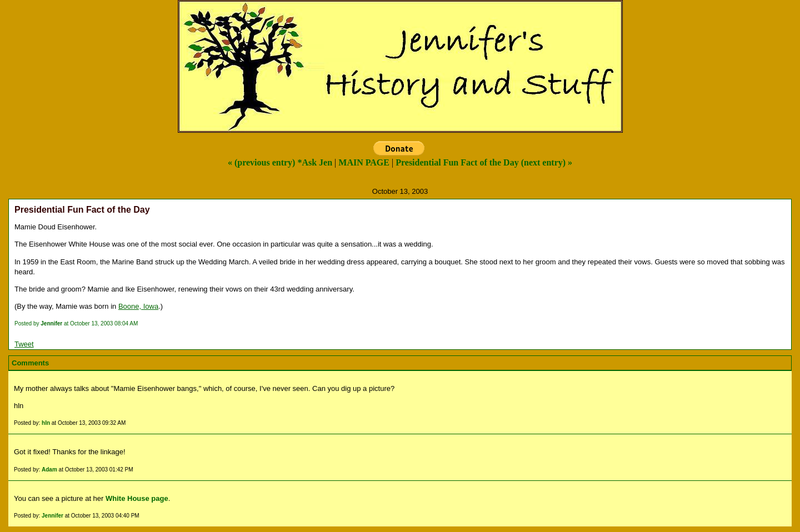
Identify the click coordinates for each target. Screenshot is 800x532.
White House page (137, 498)
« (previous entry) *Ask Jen (280, 162)
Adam (49, 470)
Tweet (24, 344)
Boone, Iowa (138, 306)
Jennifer (52, 516)
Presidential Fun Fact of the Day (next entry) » (484, 162)
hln (46, 423)
